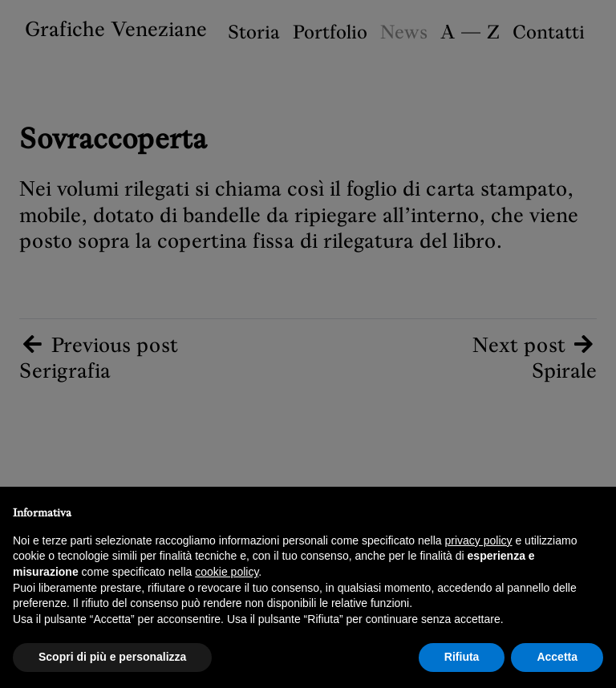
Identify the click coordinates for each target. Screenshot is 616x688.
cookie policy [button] (227, 572)
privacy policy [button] (479, 540)
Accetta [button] (557, 657)
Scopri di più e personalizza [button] (112, 657)
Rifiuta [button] (462, 657)
